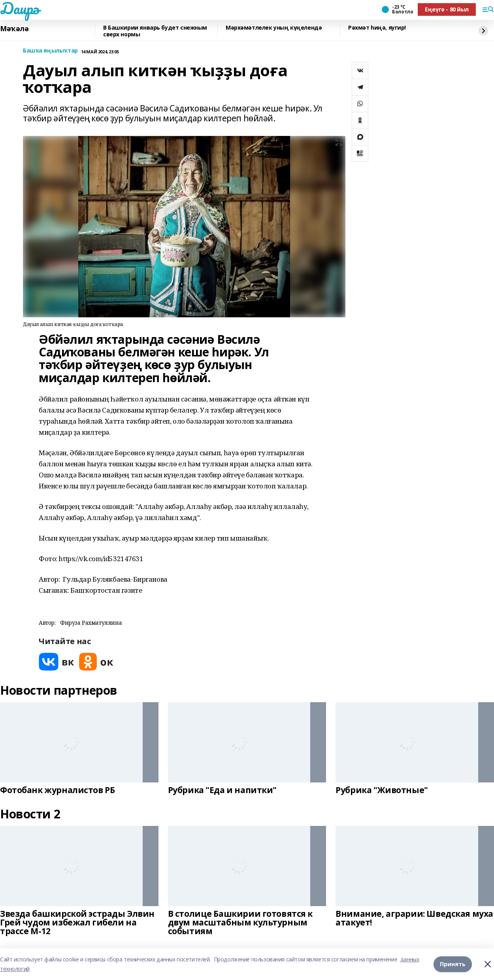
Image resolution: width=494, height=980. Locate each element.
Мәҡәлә (14, 29)
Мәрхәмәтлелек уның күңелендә (274, 28)
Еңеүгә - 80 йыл (447, 9)
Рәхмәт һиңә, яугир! (377, 28)
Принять (453, 964)
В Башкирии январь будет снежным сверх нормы (155, 31)
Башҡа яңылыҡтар (50, 51)
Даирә (20, 8)
